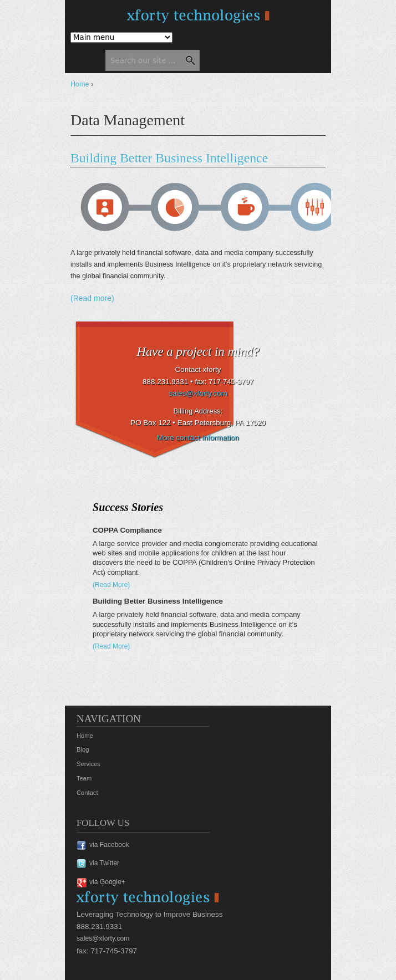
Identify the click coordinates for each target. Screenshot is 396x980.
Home (80, 84)
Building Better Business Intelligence (169, 158)
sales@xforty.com (198, 393)
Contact (87, 793)
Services (88, 764)
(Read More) (111, 585)
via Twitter (104, 863)
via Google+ (107, 882)
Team (84, 778)
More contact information (198, 438)
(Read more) (92, 298)
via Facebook (109, 845)
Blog (83, 749)
